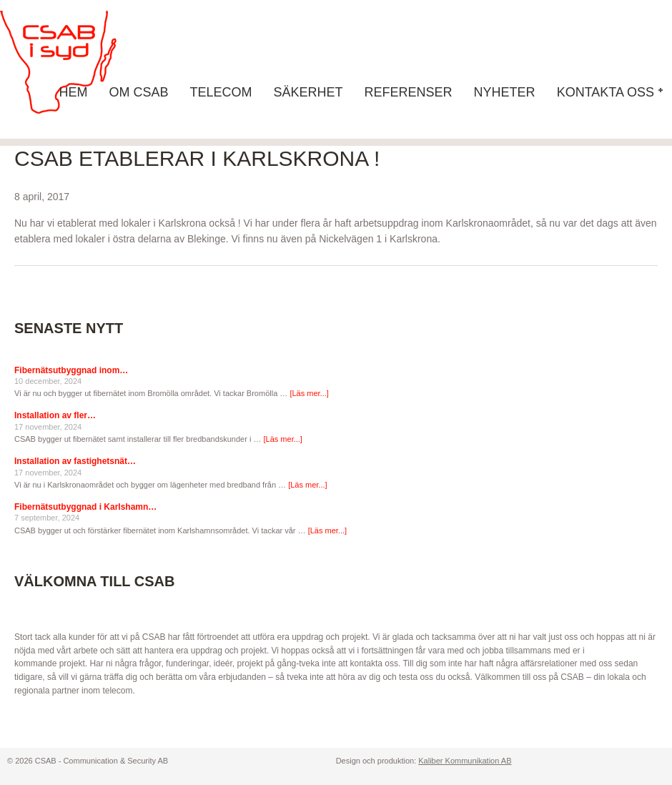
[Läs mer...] (309, 393)
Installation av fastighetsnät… (75, 461)
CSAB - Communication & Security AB (71, 62)
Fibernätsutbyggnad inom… (71, 370)
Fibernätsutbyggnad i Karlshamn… (85, 507)
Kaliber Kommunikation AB (465, 761)
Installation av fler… (55, 415)
